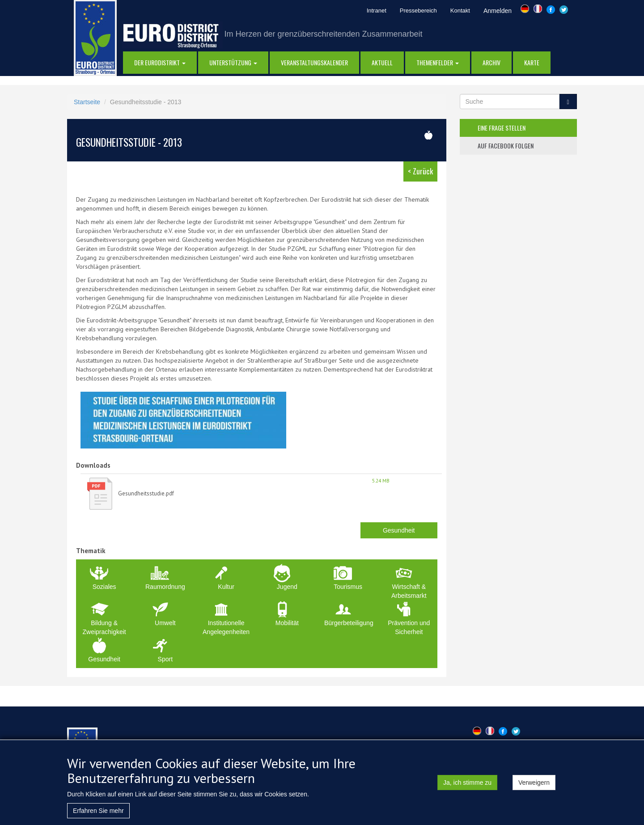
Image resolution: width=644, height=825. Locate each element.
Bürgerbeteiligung (349, 623)
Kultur (226, 587)
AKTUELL (382, 62)
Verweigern (534, 787)
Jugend (287, 587)
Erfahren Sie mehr (98, 816)
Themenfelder (438, 62)
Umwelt (165, 623)
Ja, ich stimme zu (467, 787)
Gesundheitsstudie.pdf (146, 493)
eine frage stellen (502, 128)
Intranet (377, 11)
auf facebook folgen (506, 146)
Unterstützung (233, 62)
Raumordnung (165, 587)
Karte (532, 62)
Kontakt (460, 11)
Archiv (491, 62)
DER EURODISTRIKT (160, 62)
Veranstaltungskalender (314, 62)
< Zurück (420, 171)
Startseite (87, 102)
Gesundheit (399, 530)
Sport (165, 659)
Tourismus (348, 587)
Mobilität (287, 623)
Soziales (104, 587)
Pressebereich (418, 11)
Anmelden (498, 11)
